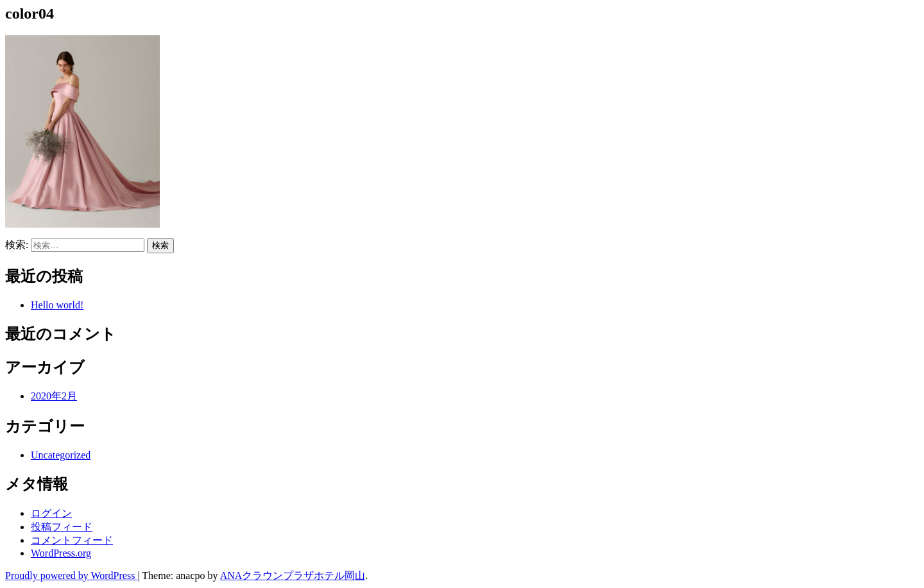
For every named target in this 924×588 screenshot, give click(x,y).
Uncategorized (61, 455)
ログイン (51, 513)
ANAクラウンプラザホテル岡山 (293, 575)
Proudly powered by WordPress (71, 575)
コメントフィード (72, 540)
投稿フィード (62, 527)
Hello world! (57, 305)
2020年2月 (54, 396)
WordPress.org (61, 553)
